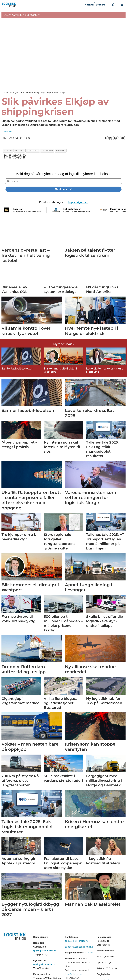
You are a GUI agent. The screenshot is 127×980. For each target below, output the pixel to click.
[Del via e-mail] (115, 138)
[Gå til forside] (9, 5)
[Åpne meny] (122, 5)
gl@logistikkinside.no (45, 949)
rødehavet (33, 149)
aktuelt (19, 149)
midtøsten (47, 149)
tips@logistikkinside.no (77, 939)
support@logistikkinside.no (79, 945)
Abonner (104, 5)
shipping (61, 149)
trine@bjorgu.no (73, 972)
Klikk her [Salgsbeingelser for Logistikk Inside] (89, 951)
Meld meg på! (63, 187)
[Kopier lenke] (119, 138)
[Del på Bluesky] (123, 138)
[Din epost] (63, 179)
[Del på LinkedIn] (110, 138)
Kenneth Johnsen (106, 978)
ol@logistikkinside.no (44, 962)
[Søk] (113, 5)
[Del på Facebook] (106, 138)
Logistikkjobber (78, 200)
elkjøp (8, 149)
